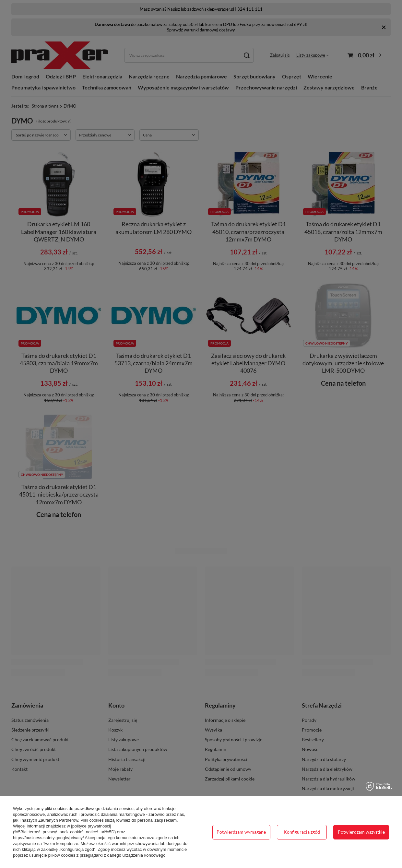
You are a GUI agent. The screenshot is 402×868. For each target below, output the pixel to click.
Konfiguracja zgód (302, 832)
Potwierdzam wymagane (241, 832)
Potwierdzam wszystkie (361, 832)
